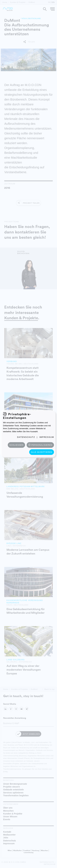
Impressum (47, 437)
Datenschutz (26, 437)
